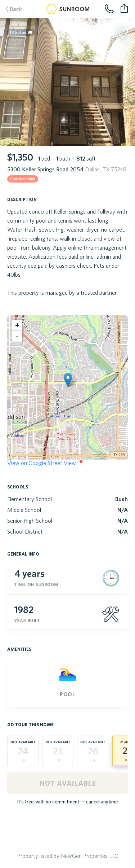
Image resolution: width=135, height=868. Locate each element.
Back (10, 10)
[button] (68, 380)
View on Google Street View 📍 (46, 463)
